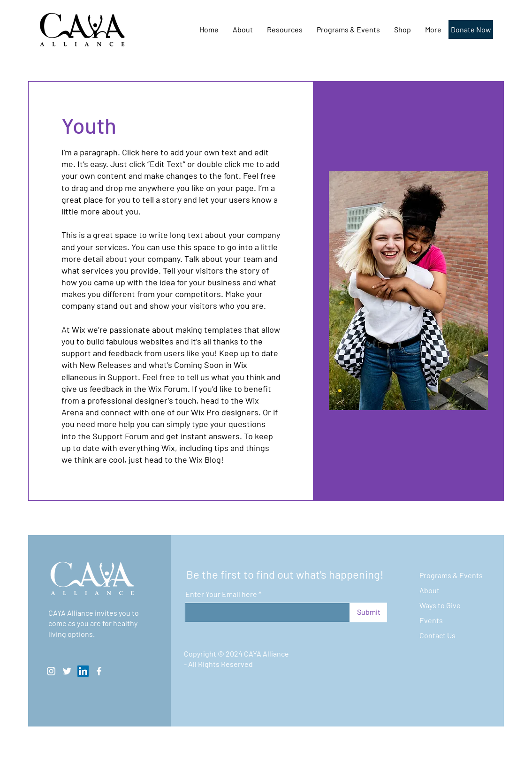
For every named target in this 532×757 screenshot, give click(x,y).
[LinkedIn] (83, 671)
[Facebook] (99, 671)
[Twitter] (67, 671)
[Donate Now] (471, 30)
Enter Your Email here (221, 594)
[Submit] (369, 612)
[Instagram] (51, 671)
